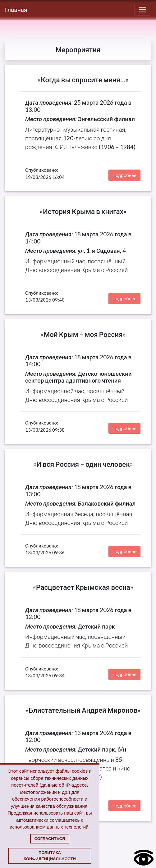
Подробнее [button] (125, 175)
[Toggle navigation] (143, 10)
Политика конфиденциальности (50, 856)
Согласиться (50, 839)
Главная (16, 9)
